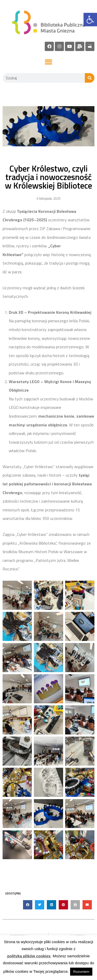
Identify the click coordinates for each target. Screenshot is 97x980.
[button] (48, 62)
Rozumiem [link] (81, 972)
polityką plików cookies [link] (29, 956)
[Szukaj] (90, 78)
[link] (90, 20)
